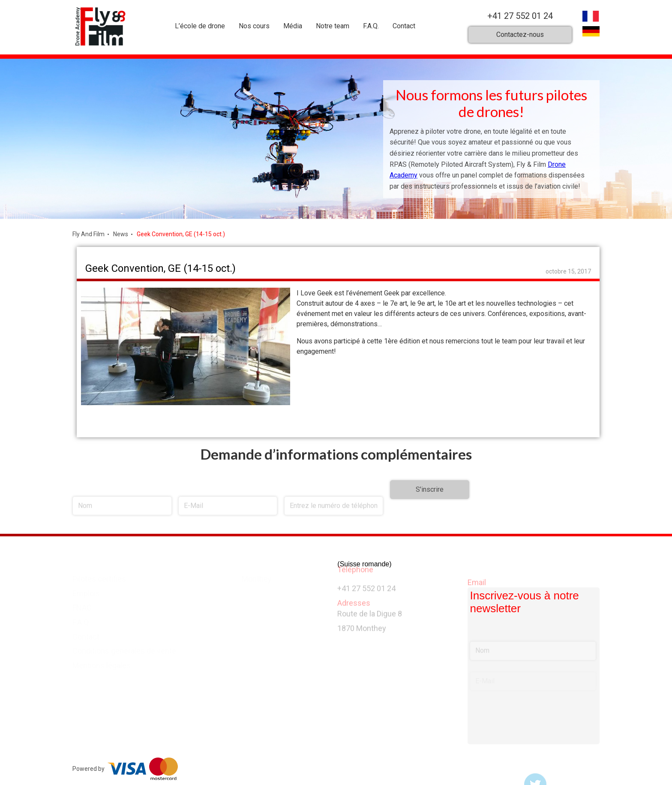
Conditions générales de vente (124, 648)
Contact (404, 26)
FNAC (82, 605)
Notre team (333, 26)
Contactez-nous (520, 35)
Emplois (86, 591)
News (121, 234)
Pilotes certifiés (99, 576)
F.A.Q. (371, 26)
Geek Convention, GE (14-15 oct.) (181, 234)
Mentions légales (102, 663)
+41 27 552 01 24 (520, 16)
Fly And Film (88, 234)
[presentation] (534, 513)
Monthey (257, 576)
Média (293, 26)
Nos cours (254, 26)
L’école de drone (200, 26)
